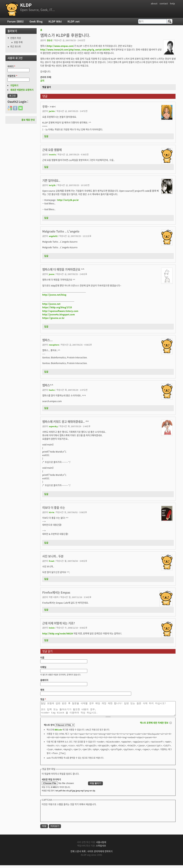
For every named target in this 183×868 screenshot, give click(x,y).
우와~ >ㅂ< (49, 107)
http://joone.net (51, 304)
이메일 (43, 667)
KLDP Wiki (55, 21)
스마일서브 (101, 848)
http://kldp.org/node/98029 (58, 633)
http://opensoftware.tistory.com (60, 311)
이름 (42, 658)
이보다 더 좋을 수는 (54, 508)
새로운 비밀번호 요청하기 (22, 90)
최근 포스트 (16, 46)
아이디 (11, 66)
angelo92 (53, 236)
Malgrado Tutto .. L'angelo (61, 231)
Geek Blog (36, 21)
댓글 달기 (47, 87)
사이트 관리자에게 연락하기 (100, 854)
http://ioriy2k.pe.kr (68, 200)
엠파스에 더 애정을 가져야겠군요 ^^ (63, 269)
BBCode (58, 732)
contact (164, 3)
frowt (52, 561)
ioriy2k (52, 185)
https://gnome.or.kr (53, 318)
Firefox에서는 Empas (56, 592)
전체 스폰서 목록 (78, 854)
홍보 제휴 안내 (28, 120)
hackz (52, 390)
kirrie (52, 512)
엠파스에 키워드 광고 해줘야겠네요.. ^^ (66, 422)
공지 (42, 81)
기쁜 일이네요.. (51, 180)
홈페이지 (44, 680)
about (154, 3)
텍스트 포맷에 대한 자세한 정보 (154, 725)
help (172, 3)
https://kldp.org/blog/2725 (57, 307)
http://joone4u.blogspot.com (59, 314)
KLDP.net (74, 21)
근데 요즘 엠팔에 (52, 150)
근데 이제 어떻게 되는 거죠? (59, 623)
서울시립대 (101, 845)
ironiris (52, 154)
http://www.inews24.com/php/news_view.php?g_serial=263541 (75, 50)
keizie (52, 628)
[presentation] (70, 816)
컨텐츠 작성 (16, 38)
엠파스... (47, 340)
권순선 (50, 40)
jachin (52, 111)
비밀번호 (12, 76)
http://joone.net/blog (54, 295)
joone (52, 274)
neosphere (54, 345)
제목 (42, 690)
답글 (46, 136)
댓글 (43, 699)
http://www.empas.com (60, 46)
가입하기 (14, 85)
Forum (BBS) (15, 21)
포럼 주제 (18, 42)
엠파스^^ (48, 385)
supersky (53, 426)
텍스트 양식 (50, 728)
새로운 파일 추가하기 (51, 782)
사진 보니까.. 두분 (53, 556)
